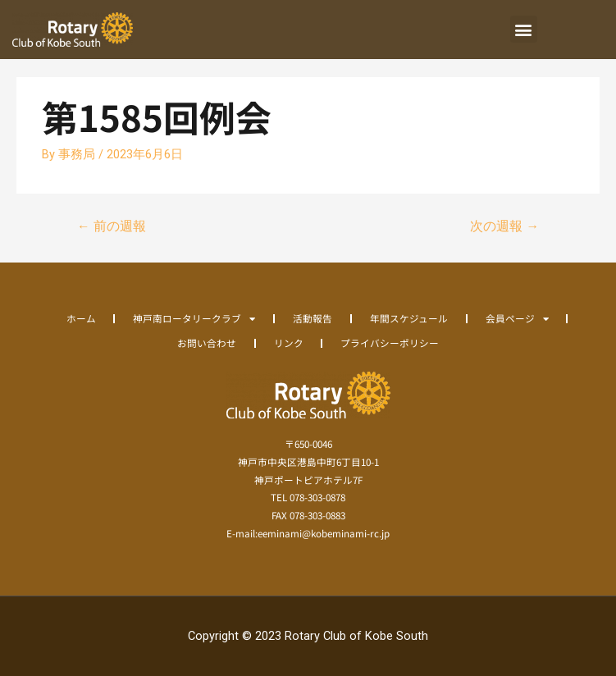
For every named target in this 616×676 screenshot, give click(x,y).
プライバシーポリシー (390, 343)
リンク (289, 343)
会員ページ (517, 318)
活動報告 (313, 318)
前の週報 (112, 226)
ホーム (81, 318)
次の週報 (504, 226)
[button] (524, 29)
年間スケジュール (409, 318)
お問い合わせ (207, 343)
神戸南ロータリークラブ (194, 318)
